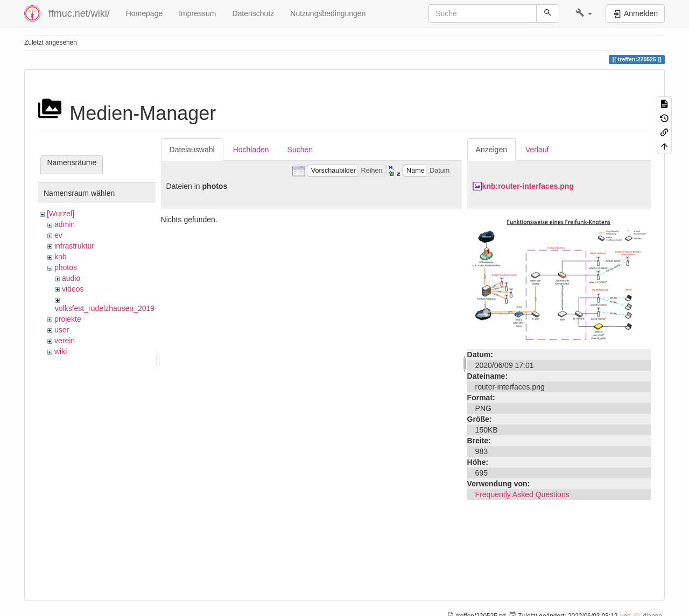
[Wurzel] (61, 214)
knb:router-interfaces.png (528, 186)
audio (71, 278)
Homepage (145, 13)
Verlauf (537, 150)
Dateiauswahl (192, 150)
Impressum (197, 13)
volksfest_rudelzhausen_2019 (105, 308)
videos (73, 289)
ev (58, 235)
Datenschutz (253, 13)
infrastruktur (74, 246)
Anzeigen (491, 150)
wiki (61, 351)
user (62, 330)
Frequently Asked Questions (522, 494)
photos (66, 267)
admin (65, 224)
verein (65, 341)
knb (61, 257)
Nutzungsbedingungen (328, 13)
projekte (68, 319)
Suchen (300, 150)
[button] (584, 13)
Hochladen (251, 150)
